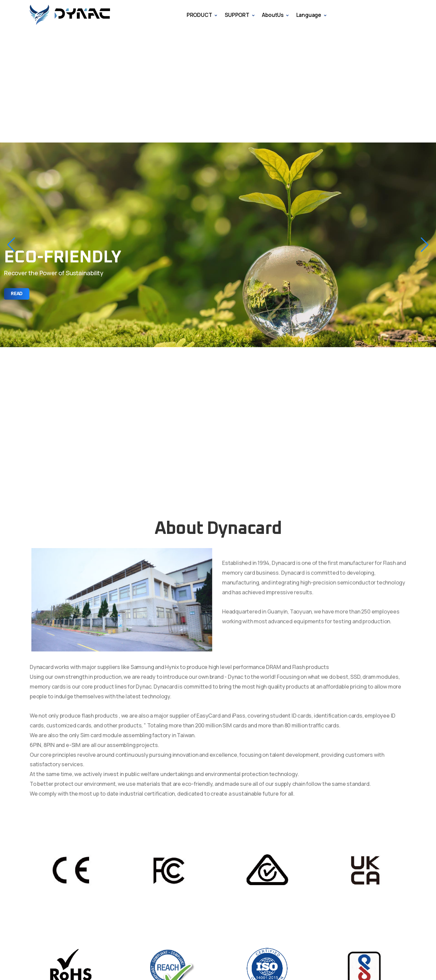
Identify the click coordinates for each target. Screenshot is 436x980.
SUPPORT (237, 15)
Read (17, 294)
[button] (11, 245)
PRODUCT (199, 15)
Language (309, 15)
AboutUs (273, 15)
